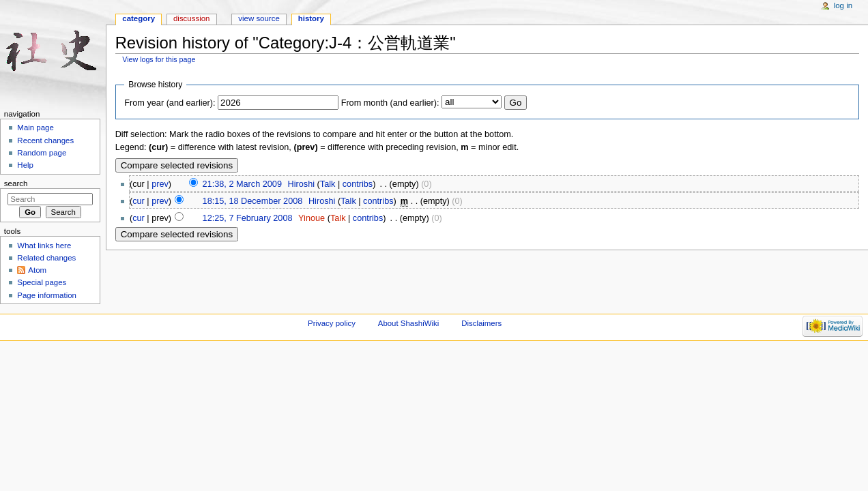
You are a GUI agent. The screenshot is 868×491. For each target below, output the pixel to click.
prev (160, 184)
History (311, 18)
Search (16, 183)
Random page (42, 153)
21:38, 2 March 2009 (242, 184)
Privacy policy (332, 323)
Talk (328, 184)
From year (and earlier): (170, 103)
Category (139, 18)
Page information (47, 295)
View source (259, 18)
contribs (358, 184)
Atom (37, 270)
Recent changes (45, 140)
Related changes (46, 258)
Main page (35, 128)
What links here (44, 245)
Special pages (42, 282)
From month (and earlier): (390, 103)
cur (139, 201)
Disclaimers (481, 323)
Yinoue (312, 218)
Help (25, 165)
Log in (843, 5)
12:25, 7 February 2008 (248, 218)
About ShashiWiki (409, 323)
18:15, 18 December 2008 (253, 201)
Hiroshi (301, 184)
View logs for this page (159, 59)
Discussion (191, 18)
